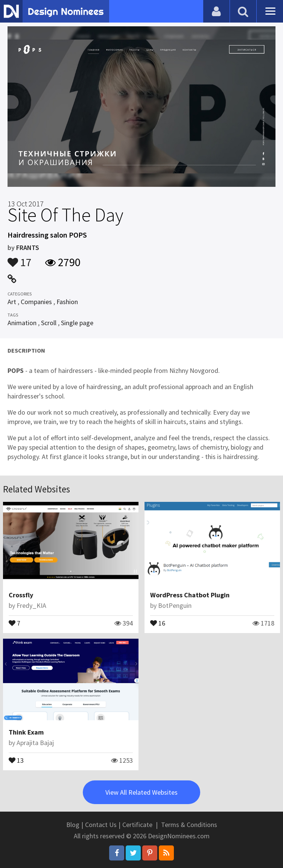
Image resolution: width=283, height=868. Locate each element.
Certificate (137, 825)
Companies (36, 302)
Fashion (67, 302)
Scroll (49, 323)
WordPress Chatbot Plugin (190, 595)
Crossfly (21, 595)
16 (158, 623)
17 (20, 259)
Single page (77, 323)
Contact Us (101, 825)
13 (16, 760)
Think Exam (26, 732)
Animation (22, 323)
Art (12, 302)
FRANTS (28, 248)
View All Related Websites (141, 792)
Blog (73, 825)
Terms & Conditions (189, 825)
